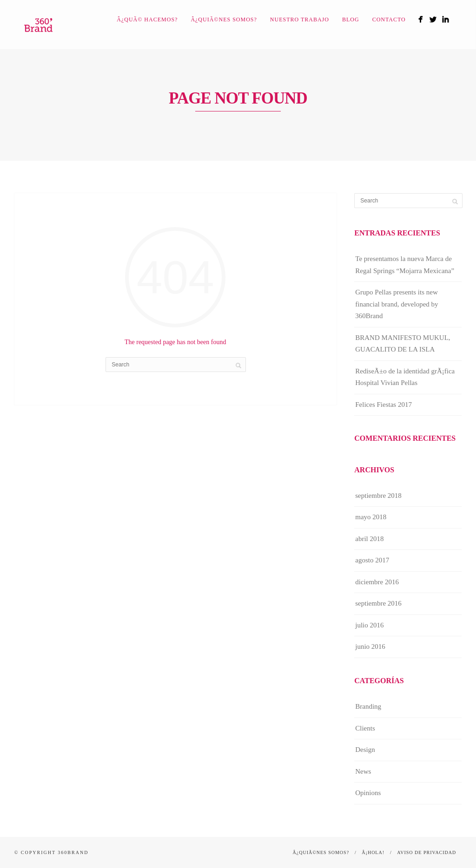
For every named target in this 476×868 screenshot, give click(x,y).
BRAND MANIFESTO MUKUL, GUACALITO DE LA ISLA (403, 344)
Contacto (389, 20)
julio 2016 (369, 625)
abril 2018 (369, 539)
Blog (351, 20)
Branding (368, 706)
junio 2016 (370, 646)
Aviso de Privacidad (426, 852)
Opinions (368, 793)
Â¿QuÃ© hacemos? (147, 20)
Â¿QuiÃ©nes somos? (224, 20)
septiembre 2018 (378, 496)
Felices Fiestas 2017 (383, 405)
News (363, 771)
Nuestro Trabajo (300, 20)
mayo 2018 (371, 517)
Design (365, 750)
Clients (365, 728)
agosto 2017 (372, 560)
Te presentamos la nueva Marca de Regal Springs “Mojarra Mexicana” (405, 265)
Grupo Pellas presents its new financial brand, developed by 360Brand (397, 304)
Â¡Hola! (373, 852)
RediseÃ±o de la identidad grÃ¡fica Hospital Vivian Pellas (405, 377)
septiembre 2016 (378, 603)
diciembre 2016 (377, 582)
